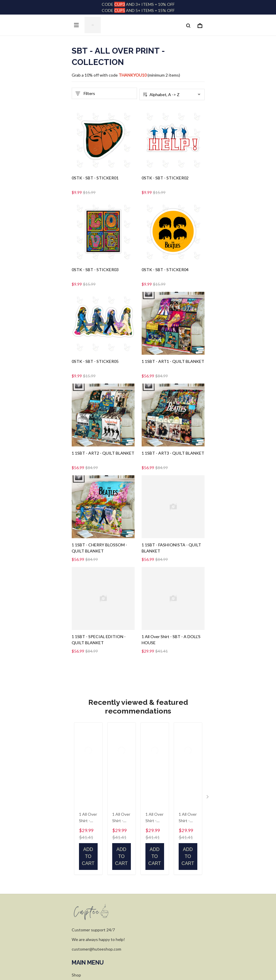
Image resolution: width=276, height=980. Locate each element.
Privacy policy (84, 893)
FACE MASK (83, 799)
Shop (76, 772)
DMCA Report (124, 954)
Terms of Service (87, 902)
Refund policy (84, 920)
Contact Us (82, 817)
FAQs (77, 808)
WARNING (82, 929)
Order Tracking (86, 781)
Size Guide (81, 790)
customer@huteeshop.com (96, 746)
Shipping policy (85, 911)
